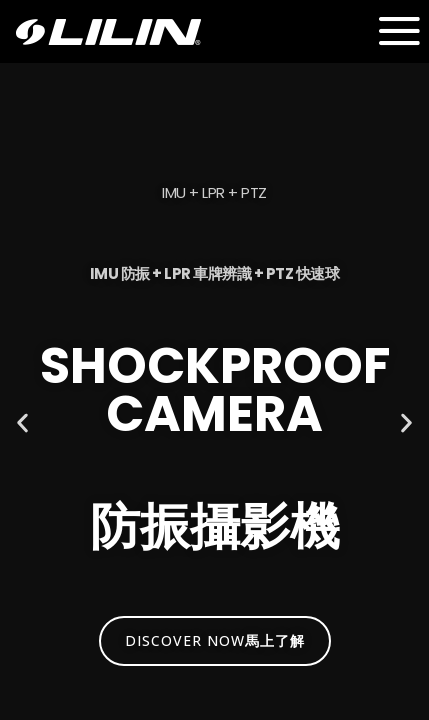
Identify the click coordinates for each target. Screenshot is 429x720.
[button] (22, 423)
